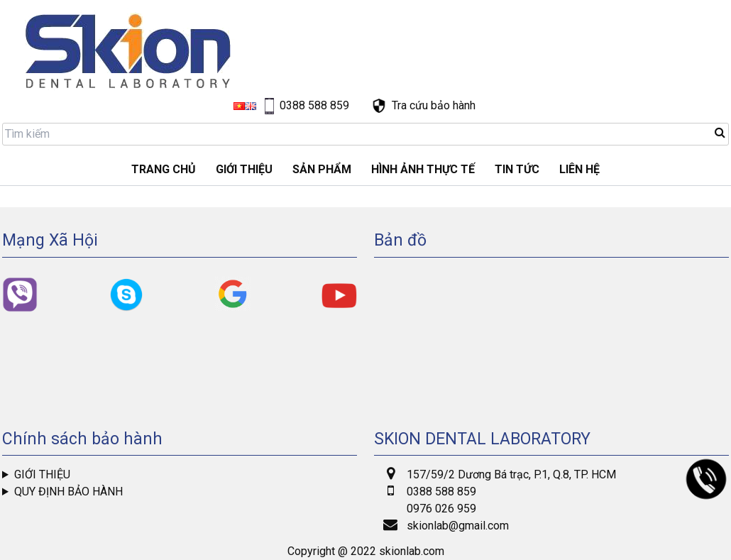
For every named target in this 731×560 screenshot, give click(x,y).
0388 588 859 (441, 492)
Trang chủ (164, 169)
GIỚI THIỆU (244, 169)
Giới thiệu (42, 474)
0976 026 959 (441, 509)
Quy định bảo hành (68, 492)
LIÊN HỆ (579, 169)
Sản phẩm (322, 169)
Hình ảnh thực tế (423, 169)
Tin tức (517, 169)
